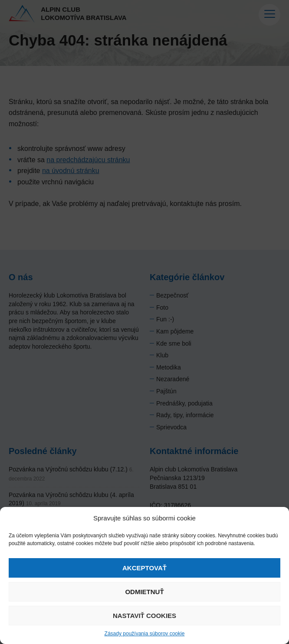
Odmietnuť (144, 592)
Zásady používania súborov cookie (145, 634)
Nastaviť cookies (144, 616)
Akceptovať (144, 568)
